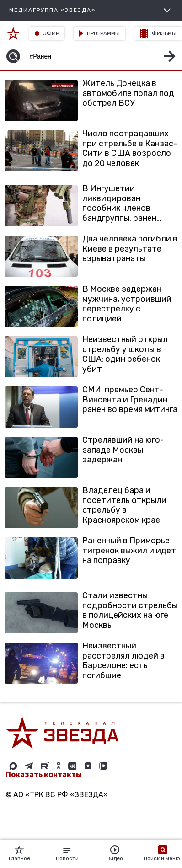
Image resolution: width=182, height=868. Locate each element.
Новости (67, 853)
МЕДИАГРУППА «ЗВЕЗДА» (91, 10)
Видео (115, 853)
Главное (19, 853)
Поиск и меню (163, 853)
